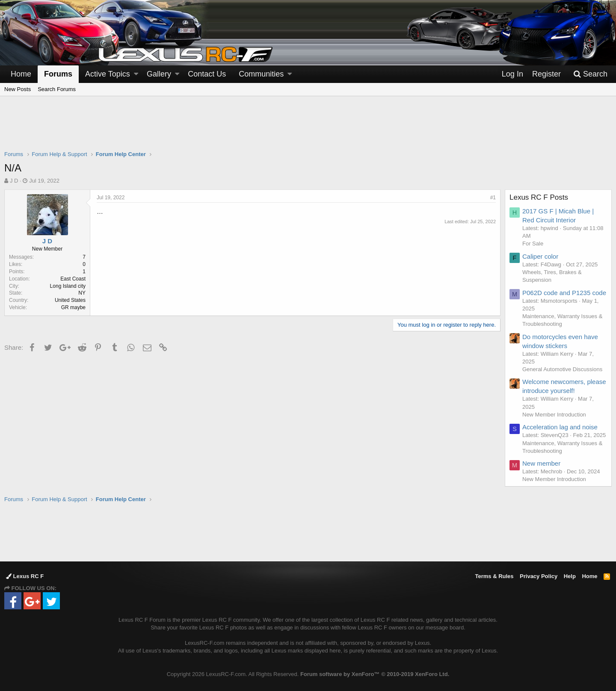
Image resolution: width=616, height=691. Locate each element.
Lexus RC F (25, 576)
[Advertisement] (308, 129)
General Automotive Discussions (562, 369)
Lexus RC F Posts (539, 197)
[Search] (590, 74)
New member (541, 463)
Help (570, 576)
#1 (493, 198)
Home (21, 74)
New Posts (18, 89)
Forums (58, 74)
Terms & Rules (494, 576)
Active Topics (108, 74)
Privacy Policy (539, 576)
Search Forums (57, 89)
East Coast (73, 279)
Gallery (159, 74)
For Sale (533, 244)
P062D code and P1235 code (564, 293)
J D (14, 181)
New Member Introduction (554, 415)
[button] (136, 74)
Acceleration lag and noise (560, 427)
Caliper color (540, 256)
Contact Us (207, 74)
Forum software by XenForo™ (375, 674)
